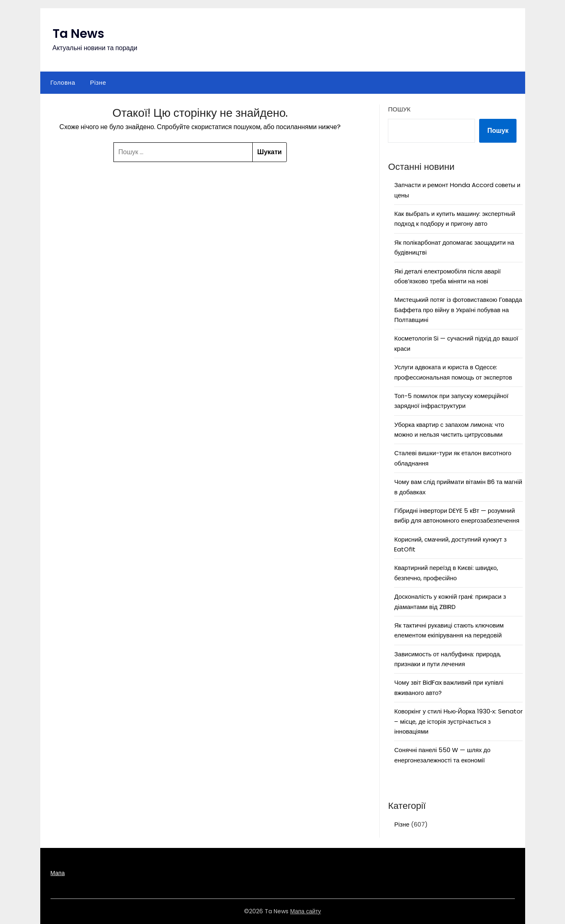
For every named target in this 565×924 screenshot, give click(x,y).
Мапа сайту (306, 911)
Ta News (78, 34)
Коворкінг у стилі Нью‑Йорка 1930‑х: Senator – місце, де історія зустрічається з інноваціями (458, 721)
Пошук (399, 109)
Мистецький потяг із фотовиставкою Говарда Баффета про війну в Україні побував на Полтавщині (458, 310)
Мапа (58, 873)
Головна (63, 82)
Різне (98, 82)
